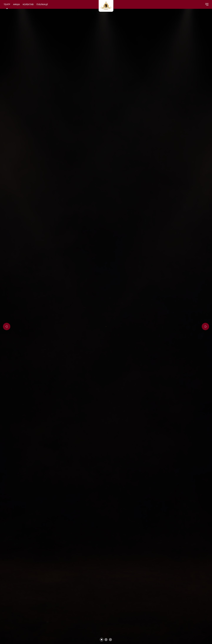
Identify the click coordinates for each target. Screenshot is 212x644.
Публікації (42, 4)
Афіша (16, 4)
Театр (7, 4)
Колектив (28, 4)
